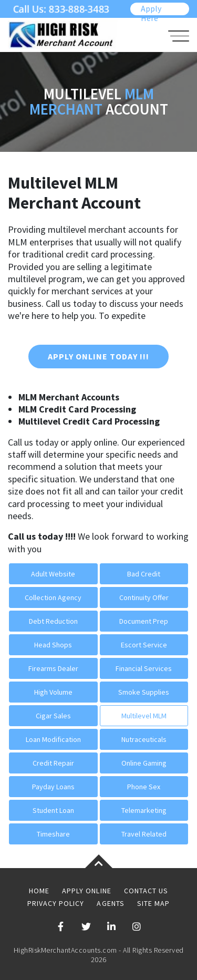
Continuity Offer (144, 597)
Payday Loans (53, 787)
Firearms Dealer (53, 668)
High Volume (53, 692)
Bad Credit (144, 574)
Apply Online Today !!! (98, 356)
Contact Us (146, 891)
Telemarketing (144, 810)
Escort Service (144, 645)
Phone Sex (144, 787)
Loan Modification (53, 739)
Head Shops (53, 645)
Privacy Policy (56, 903)
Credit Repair (53, 763)
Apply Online (86, 891)
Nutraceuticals (144, 739)
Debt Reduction (53, 621)
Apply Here (151, 9)
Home (39, 891)
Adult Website (53, 574)
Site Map (153, 903)
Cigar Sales (53, 716)
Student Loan (53, 810)
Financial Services (144, 668)
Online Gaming (144, 763)
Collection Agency (53, 597)
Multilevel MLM (144, 716)
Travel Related (144, 834)
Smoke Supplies (144, 692)
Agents (110, 903)
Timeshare (53, 834)
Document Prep (144, 621)
